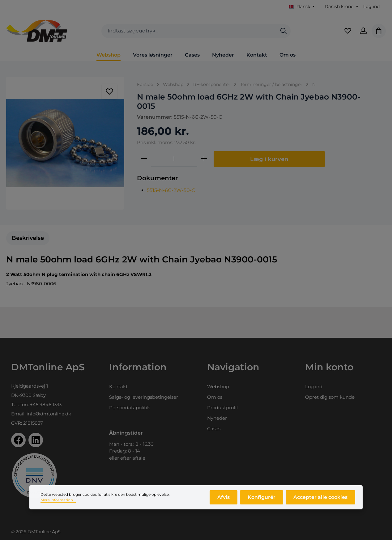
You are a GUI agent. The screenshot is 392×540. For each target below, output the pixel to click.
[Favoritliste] (348, 31)
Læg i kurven (269, 159)
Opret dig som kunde (330, 397)
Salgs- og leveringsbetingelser (144, 397)
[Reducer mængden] (144, 159)
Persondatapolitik (130, 408)
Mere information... (58, 503)
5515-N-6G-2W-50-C (171, 190)
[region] (65, 143)
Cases (214, 429)
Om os (215, 397)
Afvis (224, 501)
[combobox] (189, 31)
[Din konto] (363, 31)
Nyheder (217, 418)
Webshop (218, 387)
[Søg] (283, 31)
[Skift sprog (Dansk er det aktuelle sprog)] (302, 7)
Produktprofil (222, 408)
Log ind (371, 6)
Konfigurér (262, 501)
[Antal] (174, 159)
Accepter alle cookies (320, 501)
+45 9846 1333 (46, 404)
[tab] (28, 238)
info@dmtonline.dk (49, 414)
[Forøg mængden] (204, 159)
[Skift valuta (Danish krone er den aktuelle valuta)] (341, 7)
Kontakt (118, 387)
